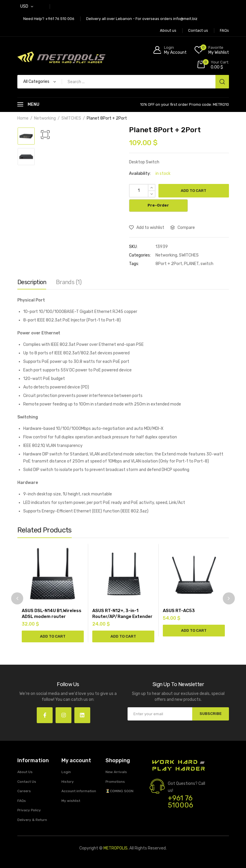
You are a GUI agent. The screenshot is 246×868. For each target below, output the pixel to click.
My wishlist (71, 801)
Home (23, 118)
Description (32, 282)
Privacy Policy (29, 810)
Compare (186, 228)
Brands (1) (69, 282)
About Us (25, 772)
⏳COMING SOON (119, 791)
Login (66, 772)
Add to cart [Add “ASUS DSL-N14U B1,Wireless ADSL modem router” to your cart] (53, 636)
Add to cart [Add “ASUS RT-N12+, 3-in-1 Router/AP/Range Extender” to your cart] (123, 636)
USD (24, 6)
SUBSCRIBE (211, 714)
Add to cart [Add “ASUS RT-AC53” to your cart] (194, 630)
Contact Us (27, 782)
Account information (79, 791)
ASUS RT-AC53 (179, 611)
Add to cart (194, 191)
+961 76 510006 (180, 802)
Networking (45, 118)
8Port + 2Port (169, 264)
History (68, 782)
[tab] (32, 284)
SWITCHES (71, 118)
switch (207, 264)
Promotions (115, 782)
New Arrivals (116, 772)
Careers (24, 791)
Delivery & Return (32, 820)
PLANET (191, 264)
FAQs (22, 801)
